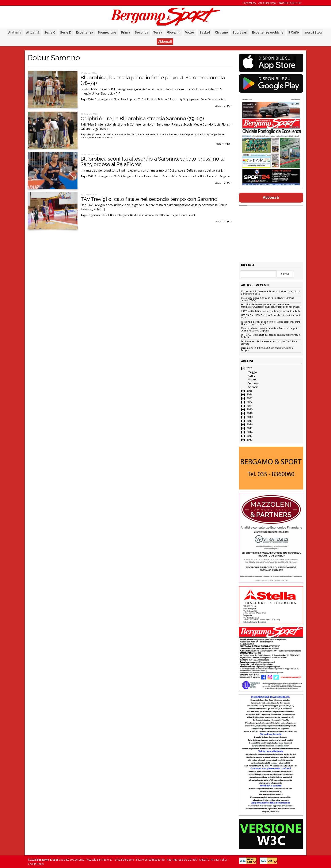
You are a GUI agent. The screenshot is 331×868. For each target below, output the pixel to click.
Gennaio (253, 387)
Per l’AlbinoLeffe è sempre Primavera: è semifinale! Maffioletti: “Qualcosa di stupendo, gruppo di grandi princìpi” (271, 306)
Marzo (252, 379)
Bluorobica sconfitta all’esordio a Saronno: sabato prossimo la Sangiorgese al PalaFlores (153, 162)
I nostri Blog (313, 32)
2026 (249, 368)
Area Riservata (267, 3)
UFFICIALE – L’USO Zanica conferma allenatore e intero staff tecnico (271, 317)
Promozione (107, 32)
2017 (250, 421)
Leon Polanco (169, 99)
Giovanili (174, 32)
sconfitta (194, 176)
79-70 (91, 176)
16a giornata (94, 134)
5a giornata (94, 215)
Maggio (252, 372)
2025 (250, 391)
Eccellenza (85, 32)
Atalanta (15, 32)
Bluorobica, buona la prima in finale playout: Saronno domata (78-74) (153, 80)
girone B (199, 134)
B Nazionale (115, 215)
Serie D (66, 32)
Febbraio (253, 383)
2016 (250, 424)
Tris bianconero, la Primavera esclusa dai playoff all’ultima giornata (269, 343)
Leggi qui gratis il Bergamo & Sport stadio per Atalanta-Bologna (268, 349)
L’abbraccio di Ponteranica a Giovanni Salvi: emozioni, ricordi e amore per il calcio (271, 293)
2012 (250, 440)
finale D (156, 99)
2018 (250, 417)
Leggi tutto (223, 106)
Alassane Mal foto (127, 134)
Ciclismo (221, 32)
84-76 (104, 215)
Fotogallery (250, 3)
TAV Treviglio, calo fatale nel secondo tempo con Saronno (149, 199)
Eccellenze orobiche (268, 32)
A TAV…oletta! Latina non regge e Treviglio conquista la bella (270, 311)
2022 (250, 402)
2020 (250, 409)
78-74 (91, 99)
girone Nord (129, 215)
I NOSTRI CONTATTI (289, 3)
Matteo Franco (162, 176)
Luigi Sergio (184, 99)
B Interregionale (104, 99)
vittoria (222, 99)
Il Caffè (294, 32)
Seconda (142, 32)
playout (195, 99)
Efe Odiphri (144, 99)
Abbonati (165, 42)
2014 (250, 432)
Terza (158, 32)
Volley (190, 32)
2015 (250, 428)
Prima (126, 32)
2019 (250, 413)
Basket (205, 32)
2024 (250, 394)
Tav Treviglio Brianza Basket (180, 215)
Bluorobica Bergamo (125, 99)
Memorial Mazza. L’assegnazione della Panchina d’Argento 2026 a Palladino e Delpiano (270, 330)
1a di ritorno (109, 134)
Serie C (50, 32)
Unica (110, 138)
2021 (250, 406)
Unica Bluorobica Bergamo (215, 176)
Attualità (33, 32)
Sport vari (240, 32)
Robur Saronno (209, 99)
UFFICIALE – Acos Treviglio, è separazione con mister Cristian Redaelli (271, 336)
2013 (250, 436)
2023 (250, 398)
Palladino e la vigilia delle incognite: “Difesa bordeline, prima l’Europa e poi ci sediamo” (271, 323)
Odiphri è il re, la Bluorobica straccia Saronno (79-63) (142, 118)
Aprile (252, 376)
